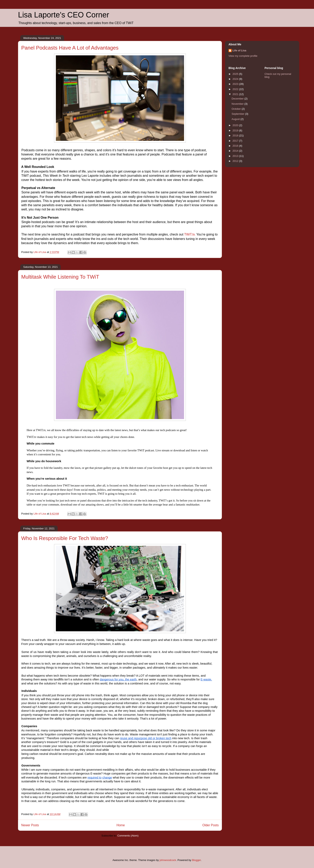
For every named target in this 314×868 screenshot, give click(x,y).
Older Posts (211, 825)
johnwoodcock (168, 860)
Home (121, 825)
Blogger (196, 860)
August (236, 119)
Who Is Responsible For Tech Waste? (65, 538)
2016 (236, 146)
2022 (236, 89)
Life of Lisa (239, 50)
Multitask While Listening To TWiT (60, 277)
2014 (236, 151)
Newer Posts (30, 825)
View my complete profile (243, 56)
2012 (236, 161)
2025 (236, 74)
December (238, 99)
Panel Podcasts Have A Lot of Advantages (70, 48)
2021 (236, 94)
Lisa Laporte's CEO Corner (64, 15)
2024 (236, 79)
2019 (236, 130)
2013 (236, 156)
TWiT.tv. (190, 234)
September (238, 114)
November (238, 104)
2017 (236, 141)
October (237, 109)
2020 (236, 125)
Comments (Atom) (128, 836)
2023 (236, 84)
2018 (236, 136)
